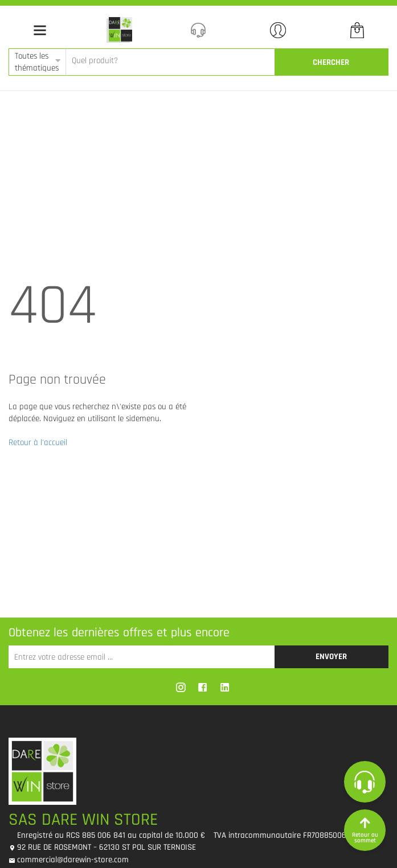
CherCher (331, 62)
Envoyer (331, 657)
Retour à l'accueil (38, 443)
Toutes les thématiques (37, 62)
